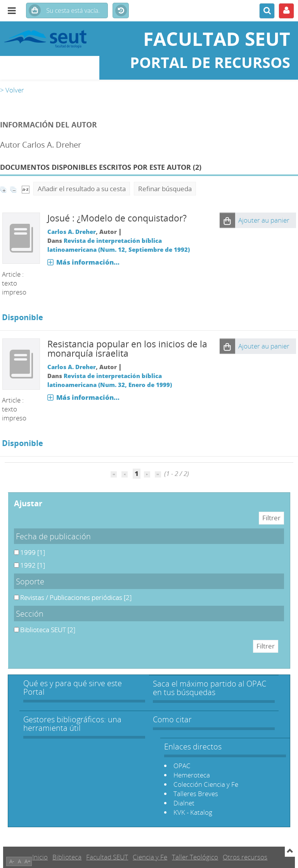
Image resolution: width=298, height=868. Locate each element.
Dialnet (184, 803)
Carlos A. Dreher (72, 232)
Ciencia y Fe (150, 857)
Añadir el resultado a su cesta (82, 189)
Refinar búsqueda (165, 189)
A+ (28, 861)
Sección (30, 614)
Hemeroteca (192, 775)
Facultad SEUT (107, 857)
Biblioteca (67, 857)
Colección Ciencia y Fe (206, 784)
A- (12, 861)
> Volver (12, 90)
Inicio (40, 857)
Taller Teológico (195, 857)
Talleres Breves (196, 794)
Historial (121, 11)
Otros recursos (245, 857)
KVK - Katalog (193, 812)
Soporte (30, 581)
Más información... (88, 262)
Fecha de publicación (53, 536)
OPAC (182, 766)
